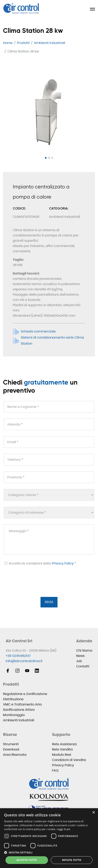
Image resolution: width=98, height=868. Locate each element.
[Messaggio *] (49, 540)
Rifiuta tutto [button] (72, 860)
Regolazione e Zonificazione (25, 694)
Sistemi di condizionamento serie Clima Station (48, 340)
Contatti (83, 666)
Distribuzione (13, 699)
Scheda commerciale (34, 331)
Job (79, 661)
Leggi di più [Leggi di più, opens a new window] (63, 829)
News (80, 656)
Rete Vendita (62, 749)
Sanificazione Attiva (19, 710)
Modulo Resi (62, 755)
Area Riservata (15, 755)
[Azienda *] (49, 424)
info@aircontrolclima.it (24, 661)
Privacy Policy (63, 563)
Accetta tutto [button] (27, 860)
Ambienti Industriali (19, 720)
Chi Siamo (84, 650)
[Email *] (49, 442)
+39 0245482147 (18, 656)
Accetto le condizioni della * (40, 563)
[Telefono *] (49, 460)
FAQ (55, 770)
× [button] (93, 813)
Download (11, 749)
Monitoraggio (14, 715)
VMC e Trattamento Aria (22, 704)
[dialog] (49, 838)
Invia (49, 602)
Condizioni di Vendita (69, 760)
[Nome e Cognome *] (49, 407)
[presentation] (34, 586)
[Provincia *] (49, 477)
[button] (46, 158)
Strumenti (11, 744)
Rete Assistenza (64, 744)
